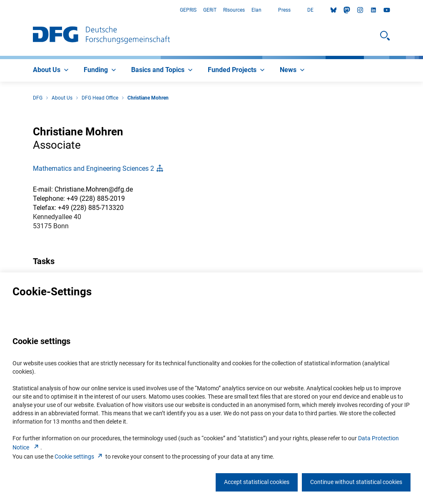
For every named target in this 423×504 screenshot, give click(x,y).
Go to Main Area (0, 10)
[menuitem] (52, 70)
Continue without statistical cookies (356, 482)
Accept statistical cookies (257, 482)
